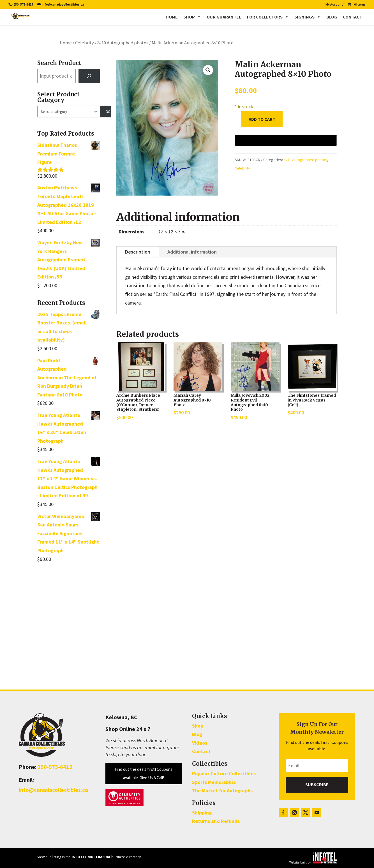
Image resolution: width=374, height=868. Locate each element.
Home (172, 17)
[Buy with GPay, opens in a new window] (286, 140)
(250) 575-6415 (23, 4)
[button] (208, 70)
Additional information (192, 252)
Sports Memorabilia (214, 782)
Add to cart (262, 119)
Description (138, 252)
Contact (353, 17)
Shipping (202, 813)
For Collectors (268, 17)
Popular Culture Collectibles (224, 773)
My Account (334, 5)
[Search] (89, 76)
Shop (192, 17)
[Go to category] (105, 112)
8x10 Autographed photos (123, 43)
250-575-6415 (55, 767)
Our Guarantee (224, 17)
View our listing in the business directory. (89, 857)
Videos (200, 743)
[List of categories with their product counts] (68, 112)
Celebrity (85, 43)
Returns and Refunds (216, 821)
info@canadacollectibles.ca (53, 790)
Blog (332, 17)
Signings (308, 17)
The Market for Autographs (222, 791)
